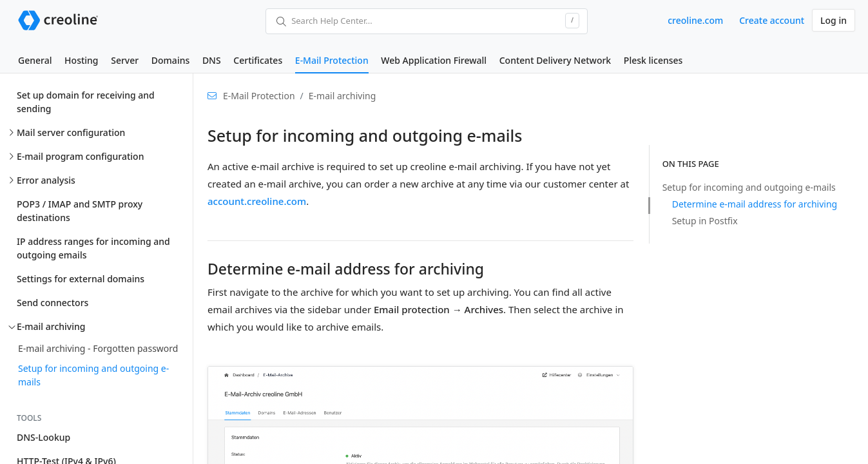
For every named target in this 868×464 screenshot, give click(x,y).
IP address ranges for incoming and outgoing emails (93, 248)
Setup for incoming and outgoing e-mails (93, 375)
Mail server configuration (71, 132)
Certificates (258, 60)
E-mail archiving (51, 326)
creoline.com (695, 20)
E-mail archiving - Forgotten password (98, 348)
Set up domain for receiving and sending (86, 102)
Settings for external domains (81, 279)
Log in (834, 20)
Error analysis (46, 180)
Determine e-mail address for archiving (755, 204)
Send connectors (53, 303)
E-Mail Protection (332, 60)
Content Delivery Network (555, 60)
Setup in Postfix (705, 221)
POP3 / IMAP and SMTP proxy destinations (80, 211)
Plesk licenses (653, 60)
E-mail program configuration (80, 156)
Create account (772, 20)
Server (125, 60)
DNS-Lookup (43, 437)
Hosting (81, 60)
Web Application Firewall (434, 60)
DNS (212, 60)
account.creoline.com (257, 201)
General (35, 60)
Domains (170, 60)
